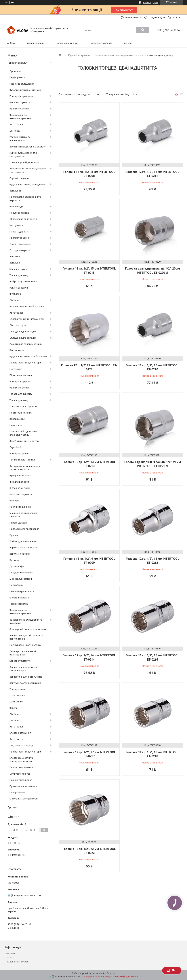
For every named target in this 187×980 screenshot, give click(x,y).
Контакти (10, 953)
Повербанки (16, 585)
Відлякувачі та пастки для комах (28, 629)
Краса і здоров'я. (19, 232)
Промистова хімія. (20, 238)
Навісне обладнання (21, 780)
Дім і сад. (15, 131)
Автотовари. (17, 125)
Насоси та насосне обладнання (27, 307)
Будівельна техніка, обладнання (27, 184)
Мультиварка (17, 695)
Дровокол (15, 71)
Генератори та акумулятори (25, 363)
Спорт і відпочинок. (20, 244)
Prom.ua (111, 973)
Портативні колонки (21, 413)
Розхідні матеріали (20, 250)
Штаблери (15, 294)
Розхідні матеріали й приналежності (21, 139)
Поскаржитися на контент (95, 977)
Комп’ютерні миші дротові (24, 441)
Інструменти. (17, 225)
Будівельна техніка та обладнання (28, 356)
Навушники (16, 425)
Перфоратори (17, 77)
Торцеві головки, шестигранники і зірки (118, 55)
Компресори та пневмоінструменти (21, 612)
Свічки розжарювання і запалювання (23, 653)
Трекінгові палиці (19, 604)
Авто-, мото (16, 739)
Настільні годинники (21, 494)
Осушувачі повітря (20, 774)
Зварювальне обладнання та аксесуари (26, 621)
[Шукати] (143, 30)
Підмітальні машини (21, 375)
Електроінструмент (20, 381)
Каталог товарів (34, 43)
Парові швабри (18, 523)
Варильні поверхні (20, 554)
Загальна (15, 263)
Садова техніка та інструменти (27, 319)
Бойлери (14, 501)
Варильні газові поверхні (23, 548)
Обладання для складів (23, 332)
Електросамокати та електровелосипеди (21, 760)
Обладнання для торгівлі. (24, 219)
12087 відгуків (150, 3)
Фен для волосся (19, 482)
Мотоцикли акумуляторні (24, 799)
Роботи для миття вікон (23, 541)
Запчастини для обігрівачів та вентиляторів (26, 637)
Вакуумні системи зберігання (25, 683)
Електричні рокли (19, 598)
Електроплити (18, 689)
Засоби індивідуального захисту (27, 147)
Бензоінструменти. (20, 102)
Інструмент (16, 369)
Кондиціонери (17, 419)
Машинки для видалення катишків (23, 515)
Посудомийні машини (21, 573)
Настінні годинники (20, 507)
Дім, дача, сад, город (21, 745)
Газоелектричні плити (22, 591)
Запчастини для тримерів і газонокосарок (24, 669)
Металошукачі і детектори (24, 162)
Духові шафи (17, 566)
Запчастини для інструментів (26, 677)
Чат (172, 970)
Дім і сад (14, 714)
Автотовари (17, 313)
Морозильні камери (21, 579)
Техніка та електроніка (22, 460)
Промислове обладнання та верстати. (25, 199)
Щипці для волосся (20, 476)
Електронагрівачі (19, 453)
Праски (14, 535)
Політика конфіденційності (124, 977)
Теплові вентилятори (21, 767)
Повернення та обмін (67, 43)
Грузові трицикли (19, 178)
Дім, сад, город (18, 325)
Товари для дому (19, 275)
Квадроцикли (17, 792)
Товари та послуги (18, 63)
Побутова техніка (19, 213)
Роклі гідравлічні (19, 288)
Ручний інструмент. (80, 55)
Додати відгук (157, 18)
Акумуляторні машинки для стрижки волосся (25, 468)
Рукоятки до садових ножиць (26, 344)
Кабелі (13, 708)
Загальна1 (15, 191)
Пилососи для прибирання (24, 529)
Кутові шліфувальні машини (25, 90)
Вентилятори (17, 350)
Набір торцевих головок (23, 282)
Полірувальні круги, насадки (25, 645)
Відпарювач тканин (20, 488)
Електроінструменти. (21, 96)
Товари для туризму (21, 394)
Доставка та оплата (101, 43)
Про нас (127, 43)
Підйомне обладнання (22, 84)
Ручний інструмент (20, 388)
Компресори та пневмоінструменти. (21, 117)
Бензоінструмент (19, 269)
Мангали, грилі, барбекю (23, 406)
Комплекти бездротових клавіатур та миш (23, 433)
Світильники (16, 702)
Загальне (15, 256)
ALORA (11, 43)
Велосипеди (16, 207)
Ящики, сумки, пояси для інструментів (23, 155)
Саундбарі (15, 447)
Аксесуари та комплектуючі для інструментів (28, 170)
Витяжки (14, 560)
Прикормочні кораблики (23, 786)
